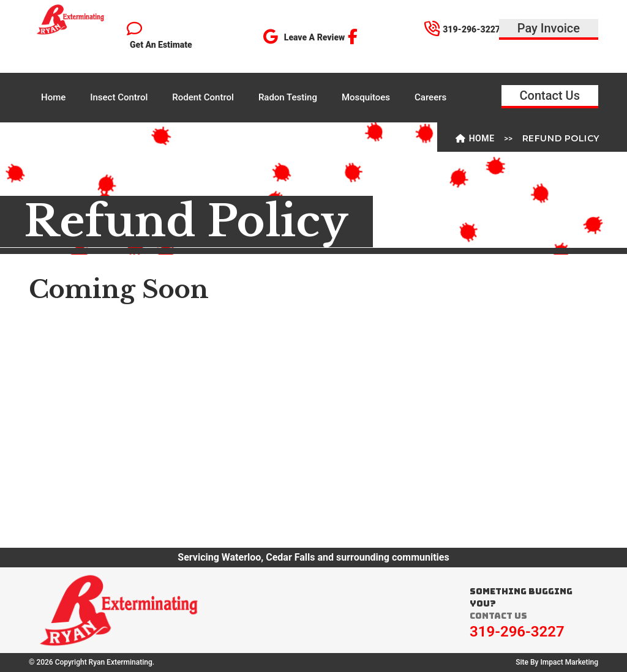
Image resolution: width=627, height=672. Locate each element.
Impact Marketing (569, 662)
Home (53, 97)
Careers (430, 97)
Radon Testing (288, 97)
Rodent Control (203, 97)
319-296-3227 (517, 632)
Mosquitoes (366, 97)
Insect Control (119, 97)
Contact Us (550, 95)
